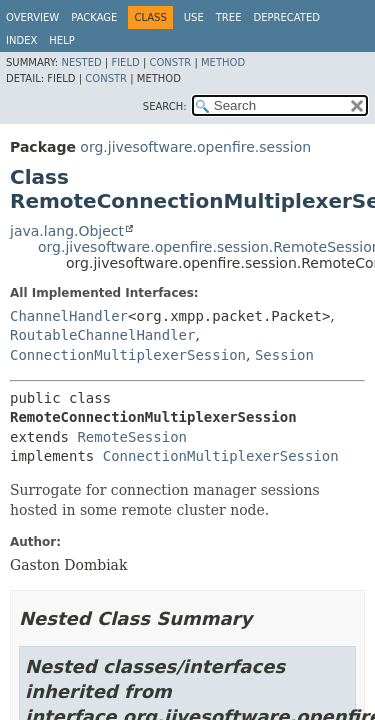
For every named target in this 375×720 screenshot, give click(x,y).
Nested (81, 62)
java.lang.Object (67, 231)
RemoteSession (132, 437)
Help (61, 40)
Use (194, 17)
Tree (229, 17)
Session (284, 355)
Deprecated (286, 17)
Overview (32, 17)
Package (94, 17)
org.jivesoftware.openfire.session (195, 147)
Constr (170, 62)
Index (21, 40)
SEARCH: (165, 106)
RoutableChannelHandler (102, 335)
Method (223, 62)
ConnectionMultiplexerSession (128, 355)
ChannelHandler (69, 316)
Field (125, 62)
